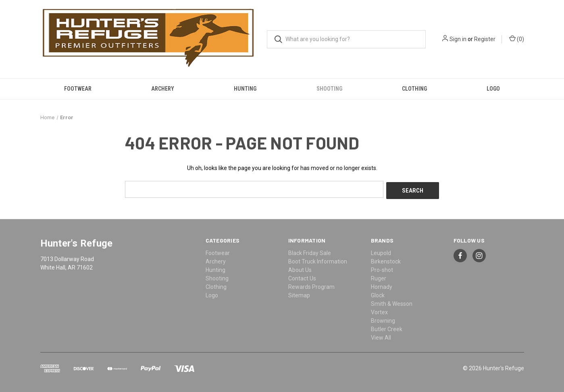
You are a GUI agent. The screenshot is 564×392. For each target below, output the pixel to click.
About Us (300, 268)
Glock (378, 294)
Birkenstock (386, 260)
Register (485, 39)
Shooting (329, 89)
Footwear (78, 89)
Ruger (379, 277)
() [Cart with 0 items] (517, 39)
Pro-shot (382, 268)
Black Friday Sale (310, 251)
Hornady (382, 285)
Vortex (379, 311)
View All (381, 336)
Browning (383, 319)
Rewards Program (311, 285)
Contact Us (302, 277)
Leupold (381, 251)
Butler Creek (387, 328)
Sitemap (299, 294)
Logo (493, 89)
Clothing (414, 89)
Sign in (458, 39)
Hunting (245, 89)
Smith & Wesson (392, 302)
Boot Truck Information (318, 260)
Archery (163, 89)
